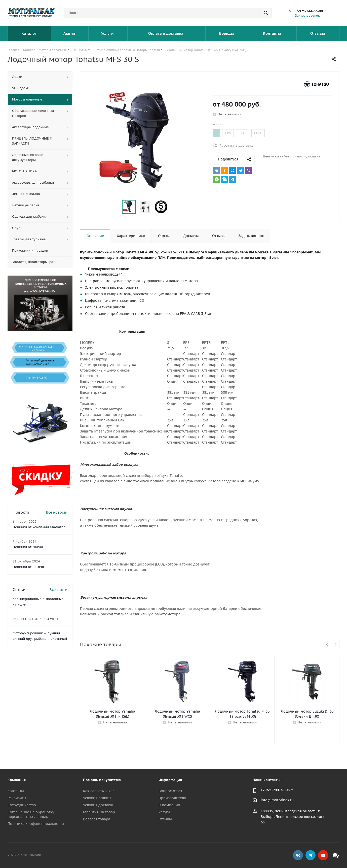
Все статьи (59, 590)
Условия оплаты (97, 798)
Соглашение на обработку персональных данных (31, 814)
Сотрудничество (22, 805)
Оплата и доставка (166, 33)
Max (336, 855)
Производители (172, 798)
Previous (327, 645)
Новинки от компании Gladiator (39, 527)
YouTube (323, 855)
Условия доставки (99, 805)
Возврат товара (97, 819)
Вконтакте (298, 855)
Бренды (227, 33)
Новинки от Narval (28, 547)
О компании (169, 805)
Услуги (108, 33)
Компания (17, 780)
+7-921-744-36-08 (308, 11)
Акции (70, 33)
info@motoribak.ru (277, 800)
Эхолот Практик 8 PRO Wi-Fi (35, 619)
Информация (170, 780)
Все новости (57, 512)
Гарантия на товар (99, 812)
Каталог (29, 33)
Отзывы (318, 33)
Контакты (272, 33)
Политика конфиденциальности (36, 824)
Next (335, 645)
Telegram (311, 855)
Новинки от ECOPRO (29, 567)
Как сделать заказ (99, 791)
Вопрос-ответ (170, 791)
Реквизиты (17, 798)
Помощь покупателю (102, 780)
